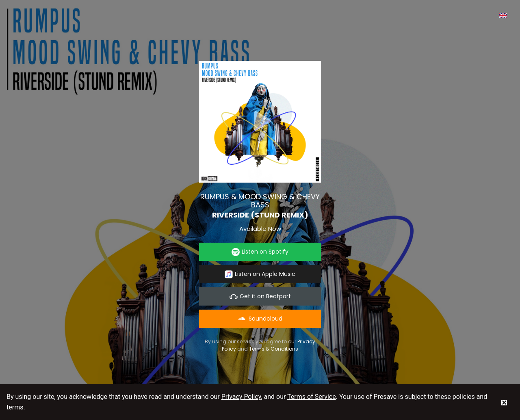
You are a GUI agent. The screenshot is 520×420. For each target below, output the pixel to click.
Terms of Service (312, 397)
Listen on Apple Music (260, 274)
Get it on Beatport (260, 296)
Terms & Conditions (274, 349)
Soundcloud (260, 319)
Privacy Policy (241, 397)
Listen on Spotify (260, 252)
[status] (504, 402)
